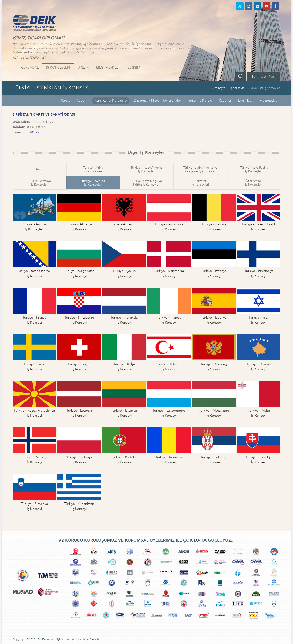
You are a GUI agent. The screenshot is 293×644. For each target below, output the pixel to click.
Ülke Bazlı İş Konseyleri (266, 88)
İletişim (82, 100)
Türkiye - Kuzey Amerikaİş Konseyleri (147, 170)
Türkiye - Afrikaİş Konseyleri (93, 170)
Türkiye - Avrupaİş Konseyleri (93, 183)
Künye (66, 100)
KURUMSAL (30, 67)
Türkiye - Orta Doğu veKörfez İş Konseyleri (147, 183)
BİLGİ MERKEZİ (108, 67)
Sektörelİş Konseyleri (200, 183)
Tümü (39, 169)
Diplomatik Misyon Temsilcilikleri (158, 100)
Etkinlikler (245, 100)
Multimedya (268, 100)
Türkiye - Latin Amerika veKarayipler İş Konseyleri (200, 170)
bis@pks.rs (35, 132)
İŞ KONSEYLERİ (58, 67)
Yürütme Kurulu (200, 100)
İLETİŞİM (133, 67)
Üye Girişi (269, 77)
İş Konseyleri (238, 88)
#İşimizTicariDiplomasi (29, 58)
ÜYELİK (83, 67)
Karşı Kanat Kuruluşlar (111, 100)
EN (252, 77)
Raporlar (225, 100)
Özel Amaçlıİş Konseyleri (254, 183)
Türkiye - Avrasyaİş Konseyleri (40, 183)
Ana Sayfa (219, 88)
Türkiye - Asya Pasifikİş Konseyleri (254, 170)
